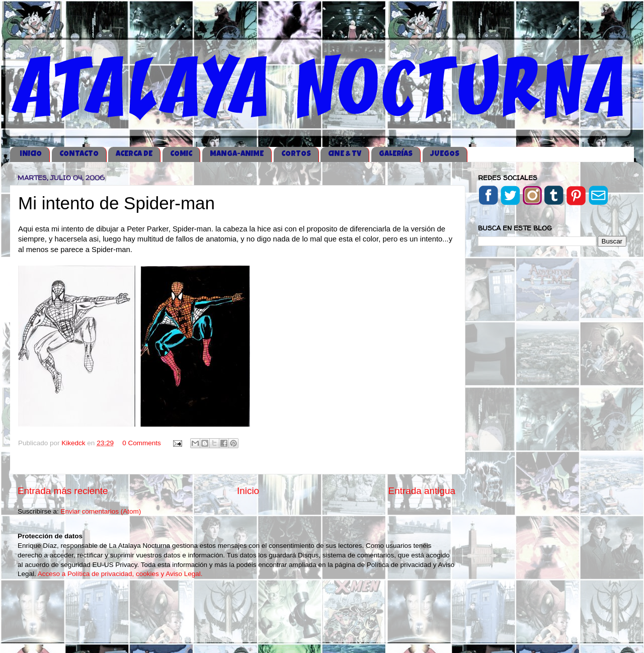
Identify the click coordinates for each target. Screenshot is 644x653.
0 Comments (142, 443)
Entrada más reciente (63, 491)
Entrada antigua (422, 491)
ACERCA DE (134, 154)
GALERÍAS (396, 154)
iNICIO (31, 154)
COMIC (181, 154)
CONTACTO (79, 154)
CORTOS (296, 154)
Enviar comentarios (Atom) (101, 511)
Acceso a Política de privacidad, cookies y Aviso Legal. (120, 574)
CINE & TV (345, 154)
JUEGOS (445, 154)
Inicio (248, 491)
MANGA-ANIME (237, 154)
